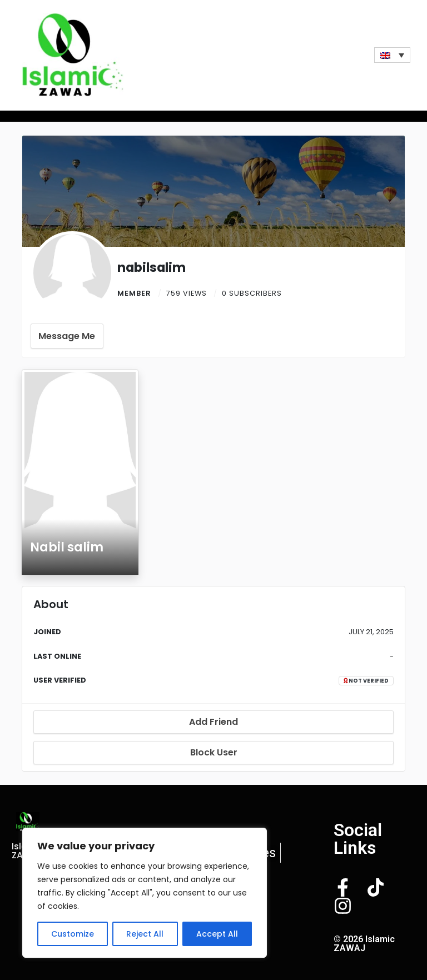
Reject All (145, 934)
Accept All (217, 934)
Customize (73, 934)
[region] (145, 893)
